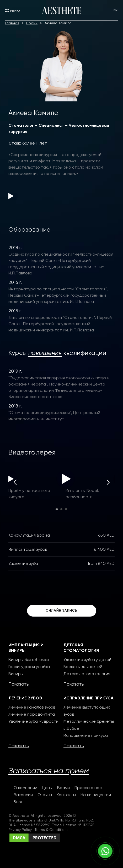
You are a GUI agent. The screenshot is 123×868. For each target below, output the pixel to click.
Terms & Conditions (52, 830)
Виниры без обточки (29, 660)
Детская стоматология (87, 674)
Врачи (63, 788)
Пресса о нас (88, 788)
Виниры (16, 674)
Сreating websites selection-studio (46, 846)
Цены (47, 788)
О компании (25, 788)
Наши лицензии (96, 795)
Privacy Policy (21, 830)
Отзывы (45, 795)
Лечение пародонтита (32, 715)
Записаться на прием (49, 771)
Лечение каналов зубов (32, 708)
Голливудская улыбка (29, 667)
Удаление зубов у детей (87, 660)
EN (116, 10)
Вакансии (23, 795)
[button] (57, 509)
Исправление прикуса (86, 736)
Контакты (66, 795)
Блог (18, 802)
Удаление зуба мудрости (33, 722)
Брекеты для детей (83, 667)
